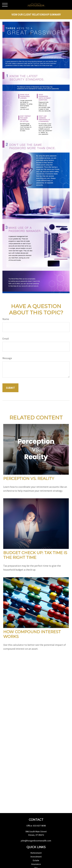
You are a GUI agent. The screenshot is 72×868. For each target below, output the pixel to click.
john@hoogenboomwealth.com (36, 841)
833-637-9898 (39, 826)
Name (6, 319)
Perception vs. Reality (29, 479)
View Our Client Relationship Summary (36, 15)
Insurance (36, 864)
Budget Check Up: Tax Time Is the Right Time (35, 555)
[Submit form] (10, 388)
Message (7, 358)
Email (6, 339)
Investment (36, 857)
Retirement (36, 853)
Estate (36, 860)
